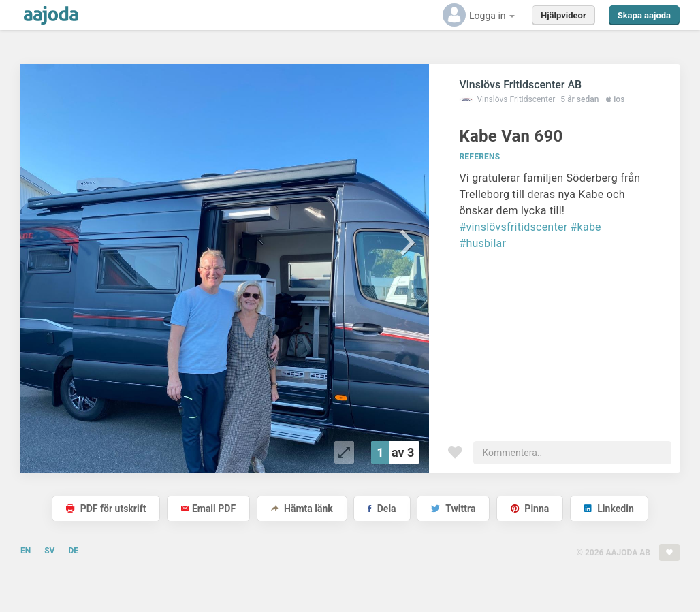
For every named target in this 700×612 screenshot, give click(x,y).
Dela (382, 509)
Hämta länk (302, 509)
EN (26, 551)
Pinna (530, 509)
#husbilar (482, 243)
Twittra (453, 509)
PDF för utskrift (106, 509)
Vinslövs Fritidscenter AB (520, 85)
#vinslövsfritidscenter (513, 227)
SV (49, 551)
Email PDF (208, 509)
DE (73, 551)
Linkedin (609, 509)
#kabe (586, 227)
